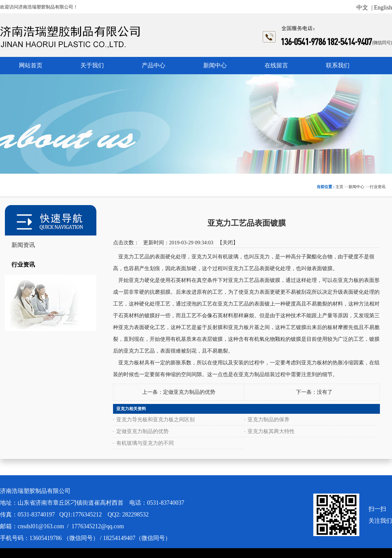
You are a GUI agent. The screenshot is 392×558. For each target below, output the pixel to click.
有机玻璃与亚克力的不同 (145, 443)
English (383, 8)
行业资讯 (378, 187)
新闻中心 (356, 187)
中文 (362, 8)
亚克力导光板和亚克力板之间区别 (155, 419)
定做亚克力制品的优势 (189, 392)
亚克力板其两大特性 (271, 431)
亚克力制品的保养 (269, 419)
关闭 (228, 243)
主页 (339, 187)
